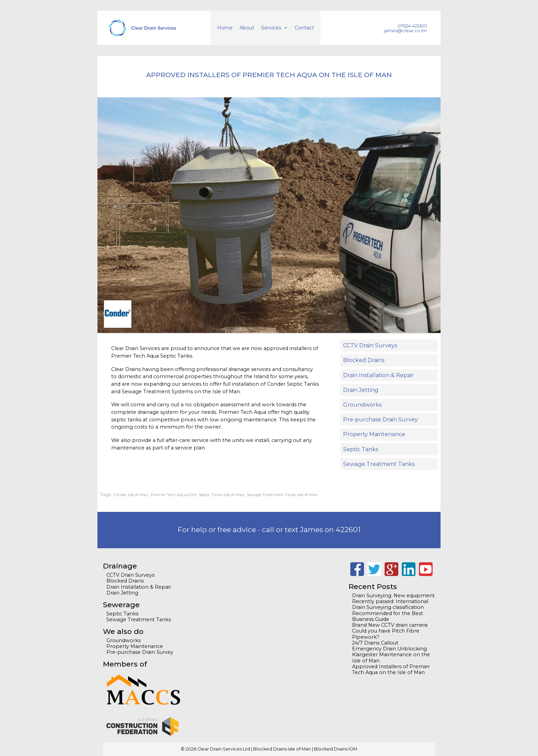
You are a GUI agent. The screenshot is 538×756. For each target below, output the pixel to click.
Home (225, 28)
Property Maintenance (374, 434)
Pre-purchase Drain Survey (381, 419)
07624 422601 (412, 26)
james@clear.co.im (405, 31)
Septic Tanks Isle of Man (221, 495)
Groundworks (362, 405)
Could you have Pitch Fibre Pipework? (386, 634)
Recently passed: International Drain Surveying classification (390, 604)
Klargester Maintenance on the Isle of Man (391, 657)
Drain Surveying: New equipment (393, 596)
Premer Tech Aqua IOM (173, 495)
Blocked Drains (364, 360)
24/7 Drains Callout (375, 643)
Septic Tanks (361, 449)
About (247, 28)
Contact (304, 28)
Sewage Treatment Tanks (379, 464)
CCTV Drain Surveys (370, 345)
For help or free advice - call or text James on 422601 (269, 530)
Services (271, 28)
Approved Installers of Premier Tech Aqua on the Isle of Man (391, 669)
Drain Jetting (361, 390)
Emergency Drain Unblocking (389, 649)
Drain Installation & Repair (378, 375)
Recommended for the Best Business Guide (388, 616)
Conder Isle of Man (131, 495)
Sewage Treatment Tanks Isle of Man (282, 495)
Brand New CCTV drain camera (390, 625)
